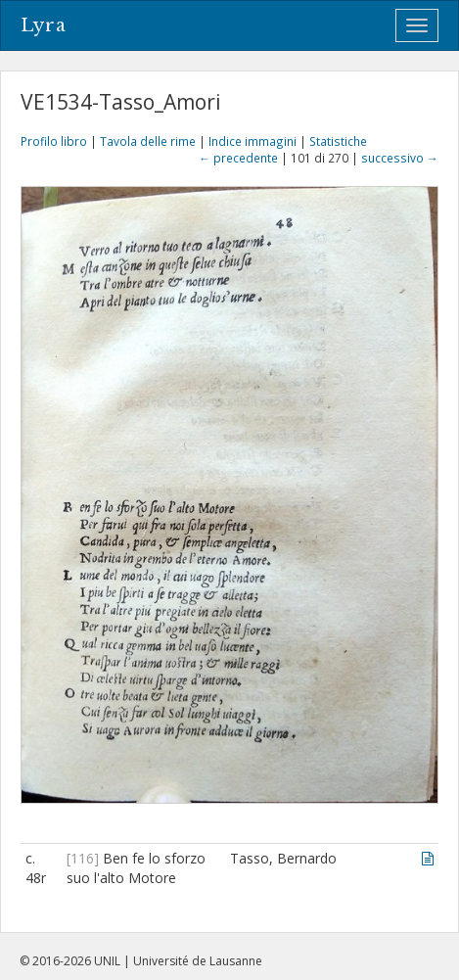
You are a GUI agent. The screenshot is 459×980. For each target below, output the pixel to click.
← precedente (238, 158)
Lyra (44, 25)
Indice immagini (252, 141)
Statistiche (338, 141)
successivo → (400, 158)
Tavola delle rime (148, 141)
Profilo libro (54, 141)
